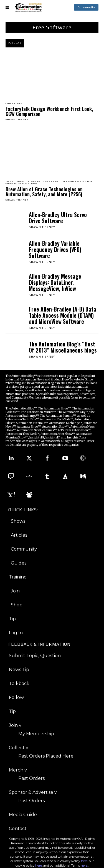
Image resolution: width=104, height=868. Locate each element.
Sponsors (72, 394)
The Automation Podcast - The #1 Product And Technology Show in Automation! (49, 183)
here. (84, 865)
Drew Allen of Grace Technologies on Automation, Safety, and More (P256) (44, 192)
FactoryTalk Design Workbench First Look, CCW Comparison (49, 111)
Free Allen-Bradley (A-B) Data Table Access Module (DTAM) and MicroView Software (63, 315)
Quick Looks (14, 103)
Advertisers (87, 394)
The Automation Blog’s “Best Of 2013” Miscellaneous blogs (63, 347)
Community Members (26, 398)
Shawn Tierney (17, 120)
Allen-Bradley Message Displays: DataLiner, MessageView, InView (55, 282)
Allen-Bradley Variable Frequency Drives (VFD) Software (55, 249)
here (84, 861)
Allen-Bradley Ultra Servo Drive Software (58, 218)
